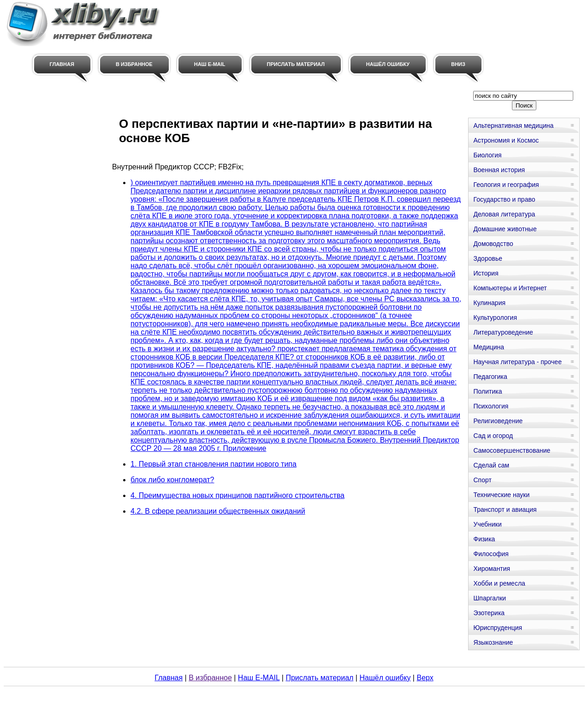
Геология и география (506, 185)
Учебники (487, 524)
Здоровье (488, 258)
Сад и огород (493, 436)
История (486, 273)
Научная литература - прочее (517, 362)
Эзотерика (489, 613)
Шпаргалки (490, 598)
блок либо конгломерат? (172, 480)
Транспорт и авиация (505, 509)
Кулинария (489, 303)
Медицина (489, 347)
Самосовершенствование (512, 450)
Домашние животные (505, 229)
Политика (487, 391)
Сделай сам (491, 465)
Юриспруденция (498, 628)
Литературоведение (503, 332)
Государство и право (504, 199)
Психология (491, 406)
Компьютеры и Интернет (510, 288)
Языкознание (493, 642)
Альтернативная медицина (513, 126)
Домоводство (493, 244)
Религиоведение (498, 421)
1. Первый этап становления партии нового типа (214, 464)
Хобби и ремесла (499, 583)
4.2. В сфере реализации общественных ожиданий (218, 511)
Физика (484, 539)
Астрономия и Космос (506, 140)
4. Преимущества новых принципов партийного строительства (238, 495)
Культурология (495, 318)
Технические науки (501, 495)
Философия (491, 554)
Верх (425, 678)
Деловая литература (504, 214)
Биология (487, 155)
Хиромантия (492, 569)
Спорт (482, 480)
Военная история (499, 170)
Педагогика (490, 377)
